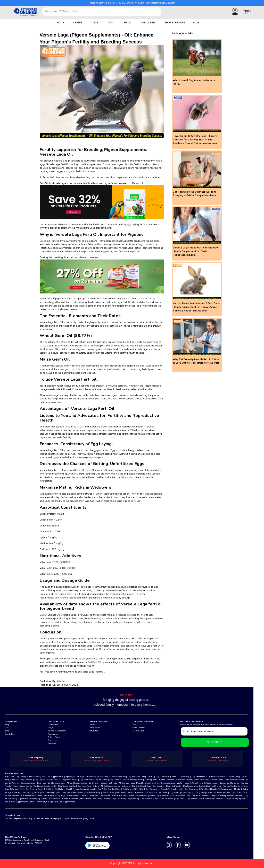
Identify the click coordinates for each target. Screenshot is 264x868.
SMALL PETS (148, 23)
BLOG (196, 23)
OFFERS (78, 23)
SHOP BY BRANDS (175, 23)
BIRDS (127, 23)
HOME (60, 23)
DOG (95, 23)
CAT (111, 23)
